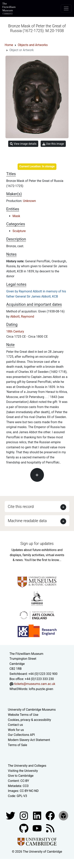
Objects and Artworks (33, 45)
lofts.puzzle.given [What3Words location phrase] (41, 689)
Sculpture (19, 231)
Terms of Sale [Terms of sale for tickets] (18, 745)
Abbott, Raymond (22, 317)
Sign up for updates (37, 544)
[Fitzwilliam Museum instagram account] (24, 816)
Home (9, 45)
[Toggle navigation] (66, 8)
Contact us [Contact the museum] (16, 725)
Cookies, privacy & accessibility (30, 720)
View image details (23, 144)
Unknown (29, 201)
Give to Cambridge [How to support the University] (21, 776)
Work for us (16, 730)
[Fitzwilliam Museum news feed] (50, 828)
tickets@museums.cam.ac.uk (35, 684)
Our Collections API (21, 735)
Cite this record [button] (21, 507)
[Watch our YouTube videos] (37, 828)
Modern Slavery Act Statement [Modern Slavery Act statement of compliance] (29, 740)
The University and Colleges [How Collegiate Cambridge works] (27, 766)
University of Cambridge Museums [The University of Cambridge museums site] (32, 710)
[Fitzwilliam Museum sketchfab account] (63, 816)
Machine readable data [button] (27, 521)
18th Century (15, 331)
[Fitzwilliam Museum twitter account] (11, 816)
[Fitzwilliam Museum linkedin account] (51, 816)
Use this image (53, 144)
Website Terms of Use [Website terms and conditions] (23, 715)
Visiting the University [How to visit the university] (23, 771)
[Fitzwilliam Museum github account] (24, 828)
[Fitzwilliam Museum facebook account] (37, 816)
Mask (16, 216)
